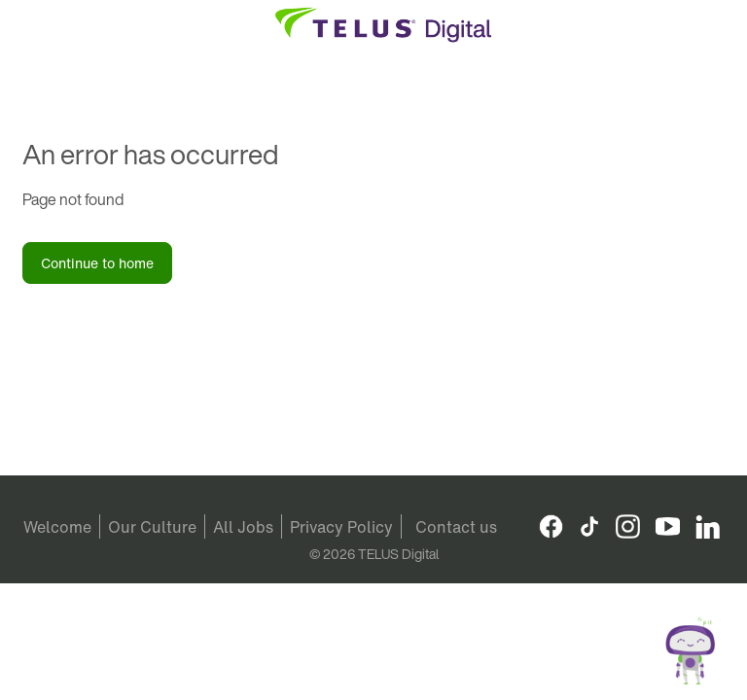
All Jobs (243, 527)
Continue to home (97, 263)
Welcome (57, 527)
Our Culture (152, 527)
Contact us (456, 527)
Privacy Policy (341, 527)
